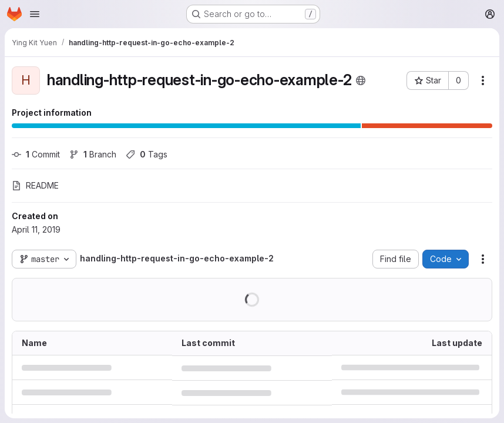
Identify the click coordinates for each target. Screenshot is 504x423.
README (35, 185)
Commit (36, 154)
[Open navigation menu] (35, 14)
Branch (93, 154)
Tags (147, 154)
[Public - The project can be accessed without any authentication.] (361, 80)
